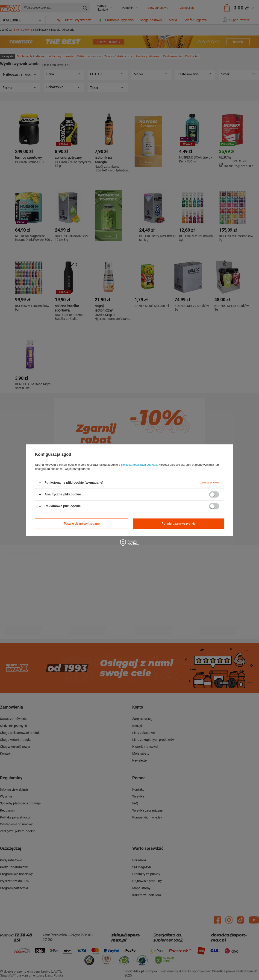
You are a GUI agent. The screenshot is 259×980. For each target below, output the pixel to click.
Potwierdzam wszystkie (178, 524)
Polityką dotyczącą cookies (139, 465)
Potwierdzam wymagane (82, 524)
